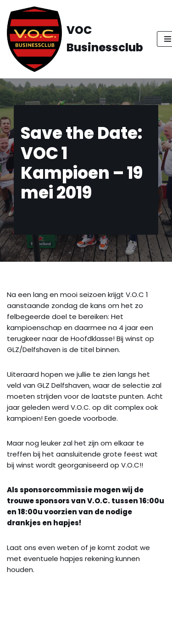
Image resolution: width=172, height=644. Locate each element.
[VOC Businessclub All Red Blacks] (75, 39)
